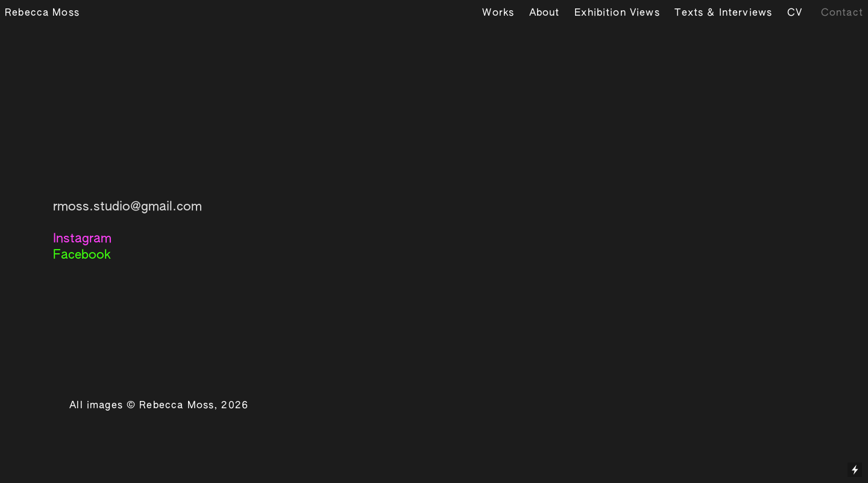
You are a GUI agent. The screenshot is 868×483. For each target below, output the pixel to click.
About (545, 13)
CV (795, 13)
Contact (842, 13)
